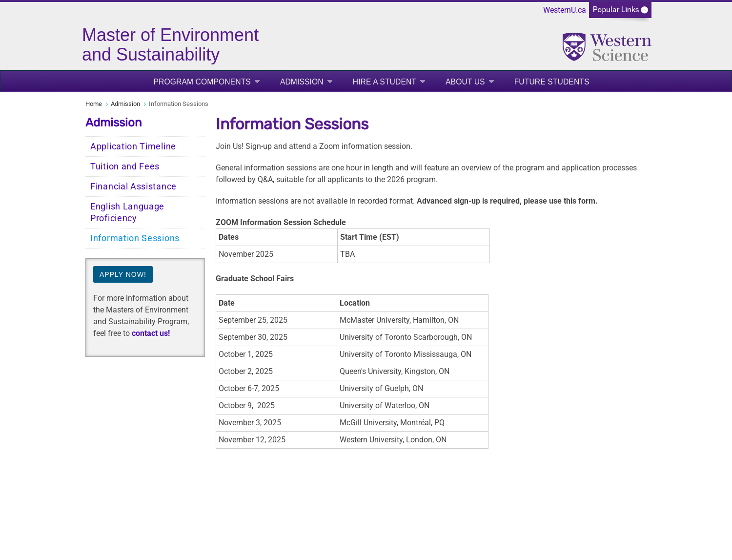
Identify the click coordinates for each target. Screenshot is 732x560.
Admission (302, 82)
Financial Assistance (133, 187)
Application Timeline (133, 146)
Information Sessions (135, 238)
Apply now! (123, 274)
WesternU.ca (565, 10)
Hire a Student (385, 82)
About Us (465, 82)
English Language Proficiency (127, 212)
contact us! (151, 333)
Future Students (552, 82)
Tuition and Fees (125, 166)
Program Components (202, 82)
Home (94, 104)
